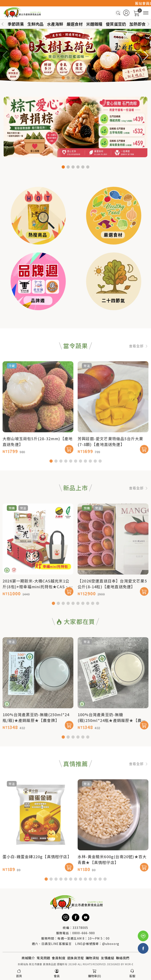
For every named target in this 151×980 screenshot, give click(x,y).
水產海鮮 (55, 24)
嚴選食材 (75, 24)
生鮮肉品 (35, 24)
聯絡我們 (123, 958)
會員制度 (59, 958)
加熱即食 (138, 24)
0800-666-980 (84, 933)
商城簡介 (28, 958)
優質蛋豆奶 (116, 24)
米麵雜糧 (94, 24)
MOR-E (129, 964)
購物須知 (92, 958)
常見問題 (43, 958)
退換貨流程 (76, 958)
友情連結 (108, 958)
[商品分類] (146, 13)
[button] (148, 24)
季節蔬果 (16, 24)
